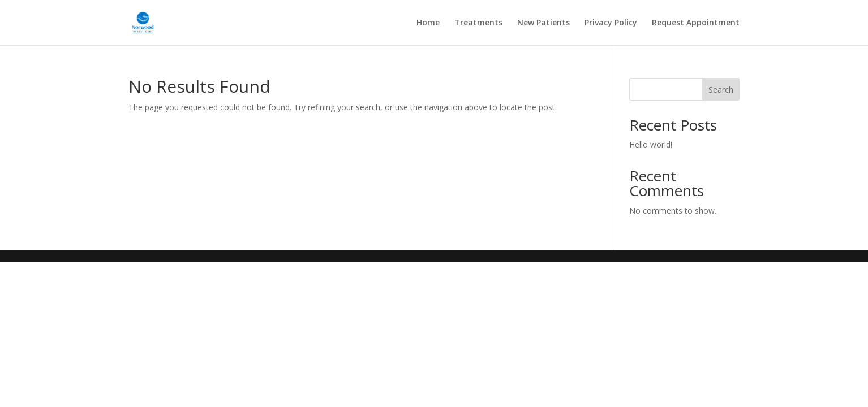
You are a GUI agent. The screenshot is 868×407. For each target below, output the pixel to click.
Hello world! (651, 144)
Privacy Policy (611, 23)
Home (428, 23)
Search (721, 90)
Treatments (478, 23)
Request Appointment (696, 23)
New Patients (543, 23)
